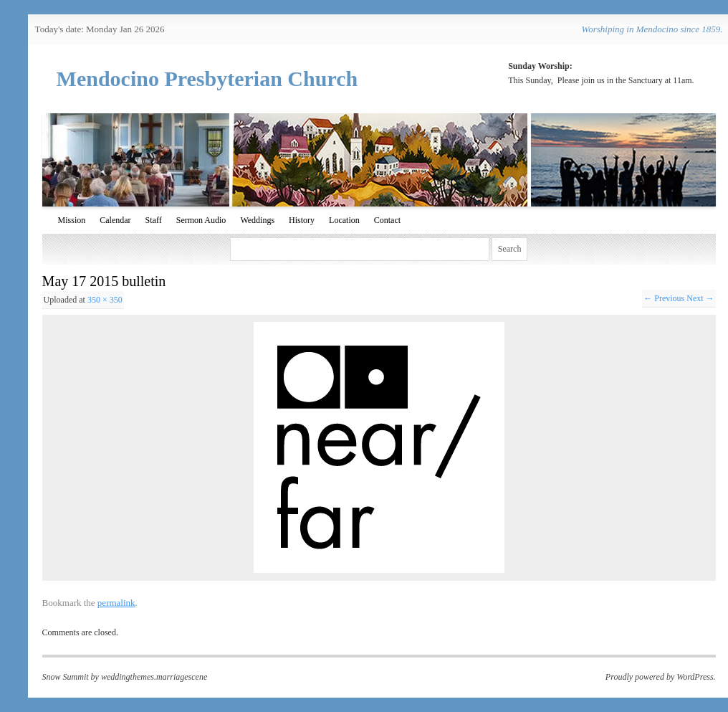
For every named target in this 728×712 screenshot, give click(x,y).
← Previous (664, 298)
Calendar (115, 220)
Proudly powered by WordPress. (661, 677)
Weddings (257, 220)
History (302, 220)
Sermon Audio (201, 220)
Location (344, 220)
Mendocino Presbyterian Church (207, 79)
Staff (154, 220)
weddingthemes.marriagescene (154, 677)
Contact (387, 220)
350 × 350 (105, 300)
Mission (72, 220)
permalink (116, 603)
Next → (700, 298)
